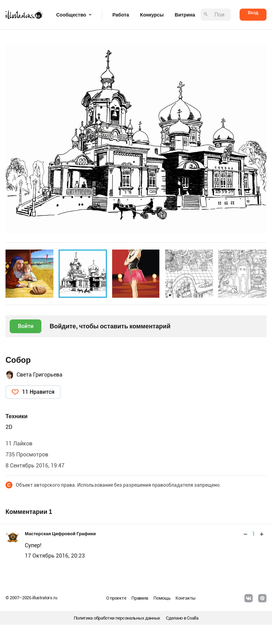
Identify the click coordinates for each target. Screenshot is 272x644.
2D (9, 427)
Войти (26, 326)
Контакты (185, 598)
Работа (121, 15)
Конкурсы (152, 15)
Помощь (162, 598)
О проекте (116, 598)
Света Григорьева (39, 375)
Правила (140, 598)
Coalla (193, 618)
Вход (253, 13)
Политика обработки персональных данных (117, 618)
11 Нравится (38, 392)
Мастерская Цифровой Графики (60, 534)
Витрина (185, 15)
